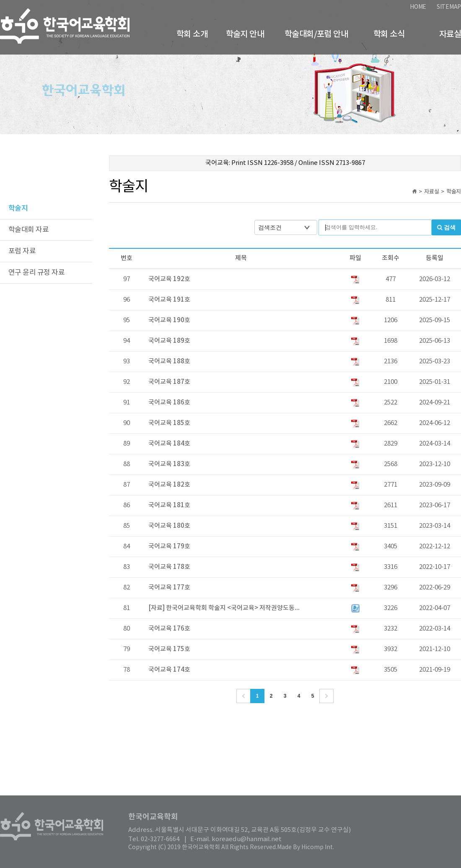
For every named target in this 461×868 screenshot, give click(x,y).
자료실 (450, 34)
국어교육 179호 (169, 546)
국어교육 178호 (169, 567)
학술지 (18, 209)
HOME (418, 7)
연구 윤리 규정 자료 (36, 273)
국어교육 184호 (169, 444)
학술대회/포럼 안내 (316, 34)
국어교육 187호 (169, 382)
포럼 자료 (22, 251)
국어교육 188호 (169, 361)
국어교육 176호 (169, 629)
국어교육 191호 (169, 300)
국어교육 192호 (169, 279)
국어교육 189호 (169, 341)
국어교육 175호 (169, 649)
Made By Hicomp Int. (306, 847)
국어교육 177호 (169, 588)
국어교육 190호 (169, 320)
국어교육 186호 (169, 403)
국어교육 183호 (169, 464)
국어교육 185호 (169, 423)
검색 (450, 227)
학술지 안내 (245, 34)
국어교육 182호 (169, 485)
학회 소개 (192, 34)
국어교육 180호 (169, 526)
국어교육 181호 (169, 505)
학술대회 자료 (28, 230)
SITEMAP (449, 7)
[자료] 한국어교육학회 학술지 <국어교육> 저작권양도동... (224, 608)
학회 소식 (389, 34)
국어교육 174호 (169, 670)
